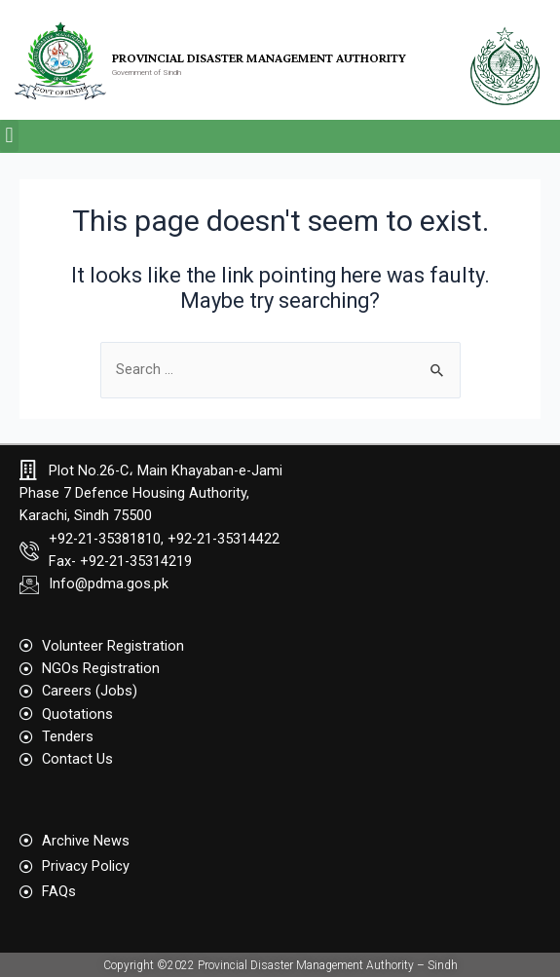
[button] (9, 136)
